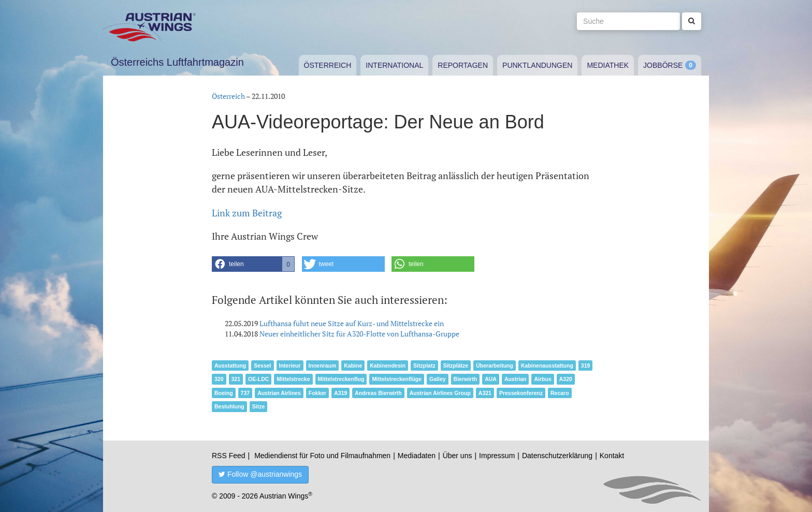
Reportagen (463, 65)
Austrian (516, 379)
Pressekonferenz (521, 393)
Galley (438, 379)
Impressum (497, 456)
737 (245, 393)
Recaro (560, 393)
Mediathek (608, 65)
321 (236, 379)
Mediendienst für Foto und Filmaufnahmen (322, 456)
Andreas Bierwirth (378, 393)
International (394, 65)
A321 (485, 393)
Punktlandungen (537, 65)
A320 (566, 379)
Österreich (328, 65)
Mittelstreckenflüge (397, 379)
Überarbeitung (495, 365)
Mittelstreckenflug (341, 379)
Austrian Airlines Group (440, 393)
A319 (340, 393)
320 (219, 379)
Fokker (317, 393)
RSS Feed (229, 456)
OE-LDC (258, 379)
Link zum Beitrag (247, 213)
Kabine (353, 365)
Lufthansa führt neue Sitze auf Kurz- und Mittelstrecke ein (352, 323)
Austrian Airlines (279, 393)
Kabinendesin (388, 365)
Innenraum (323, 365)
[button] (253, 264)
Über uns (458, 456)
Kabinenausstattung (547, 365)
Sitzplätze (456, 365)
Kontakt (612, 456)
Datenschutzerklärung (557, 456)
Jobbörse (663, 65)
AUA (491, 379)
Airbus (542, 379)
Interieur (290, 365)
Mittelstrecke (293, 379)
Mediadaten (417, 456)
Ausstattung (230, 365)
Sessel (262, 365)
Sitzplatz (424, 365)
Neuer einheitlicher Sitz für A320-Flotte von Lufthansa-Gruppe (359, 334)
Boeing (224, 393)
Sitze (259, 406)
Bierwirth (466, 379)
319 (586, 365)
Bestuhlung (229, 406)
